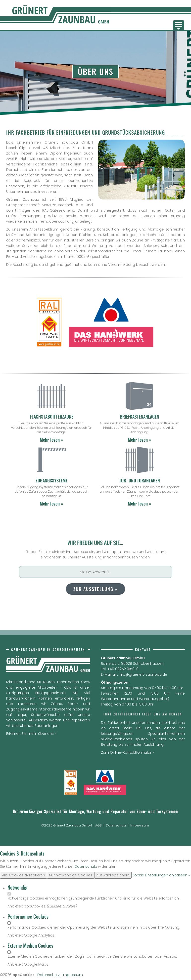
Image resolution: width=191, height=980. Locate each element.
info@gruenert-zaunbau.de (143, 674)
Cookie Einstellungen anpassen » (161, 875)
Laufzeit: (55, 906)
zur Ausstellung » (95, 589)
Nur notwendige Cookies (71, 875)
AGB (99, 825)
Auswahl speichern (113, 875)
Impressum (140, 825)
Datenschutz (116, 825)
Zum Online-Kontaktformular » (127, 752)
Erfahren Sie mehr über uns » (31, 734)
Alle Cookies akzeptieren (24, 875)
